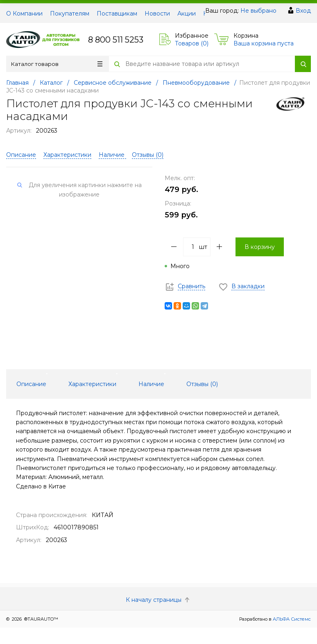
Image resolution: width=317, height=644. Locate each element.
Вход (303, 11)
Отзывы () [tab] (202, 384)
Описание (21, 155)
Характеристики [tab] (92, 384)
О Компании (24, 14)
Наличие (112, 155)
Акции (187, 14)
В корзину (260, 247)
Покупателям (70, 14)
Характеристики (67, 155)
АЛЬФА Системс (291, 619)
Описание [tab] (31, 384)
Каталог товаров (57, 64)
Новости (157, 14)
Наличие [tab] (151, 384)
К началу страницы (158, 600)
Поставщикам (117, 14)
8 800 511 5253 (116, 40)
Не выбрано (258, 11)
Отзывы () (148, 155)
